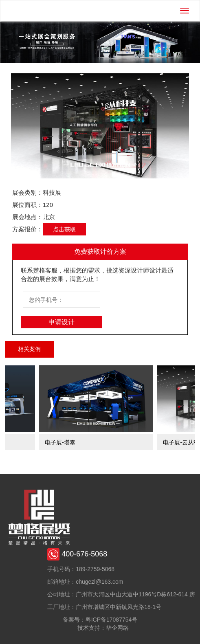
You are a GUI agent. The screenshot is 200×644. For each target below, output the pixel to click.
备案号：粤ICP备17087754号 (100, 620)
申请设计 (62, 322)
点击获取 (64, 229)
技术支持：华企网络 (103, 628)
